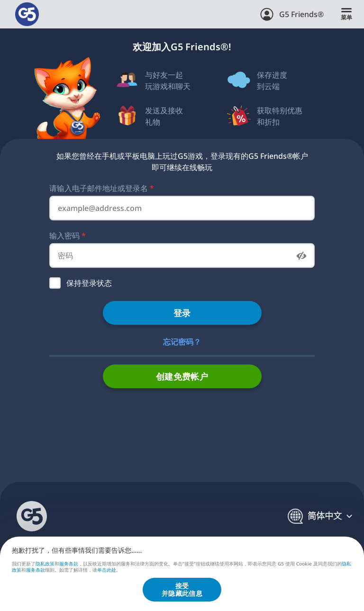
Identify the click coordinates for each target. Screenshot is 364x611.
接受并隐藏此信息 (182, 589)
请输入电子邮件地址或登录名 (102, 188)
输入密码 (68, 236)
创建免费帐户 (182, 376)
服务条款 (69, 563)
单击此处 (107, 570)
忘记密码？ (182, 342)
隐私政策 (45, 563)
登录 (182, 313)
